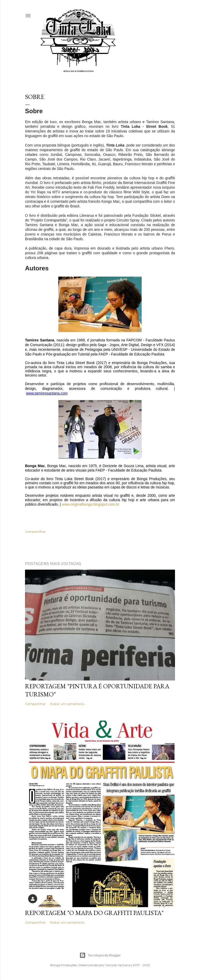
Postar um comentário (67, 704)
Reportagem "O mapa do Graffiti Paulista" (94, 913)
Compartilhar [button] (35, 532)
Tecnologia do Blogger (100, 955)
